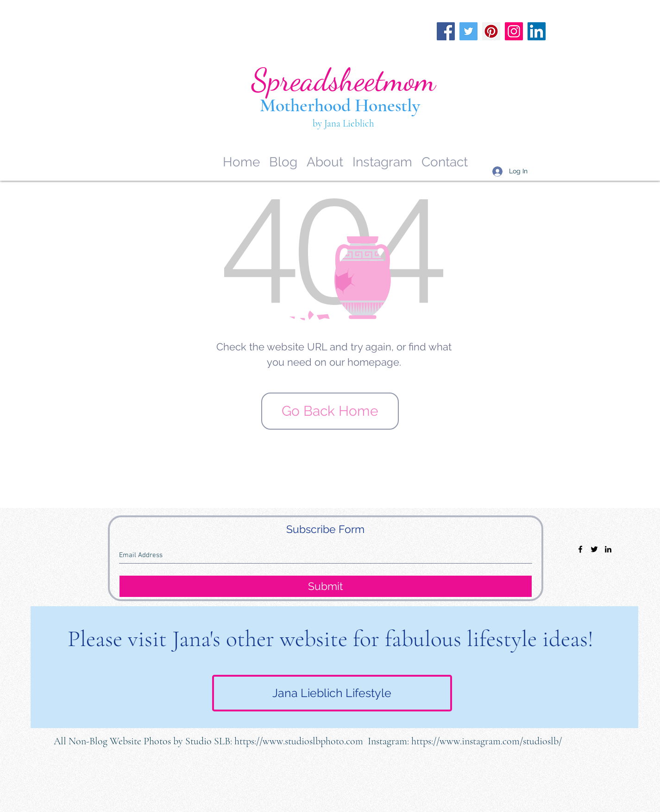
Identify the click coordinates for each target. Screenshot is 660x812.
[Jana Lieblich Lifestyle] (332, 693)
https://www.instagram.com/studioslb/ (487, 741)
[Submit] (326, 586)
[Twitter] (468, 31)
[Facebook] (446, 31)
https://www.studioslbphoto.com (299, 741)
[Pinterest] (491, 31)
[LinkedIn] (537, 31)
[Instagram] (514, 31)
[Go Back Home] (330, 411)
